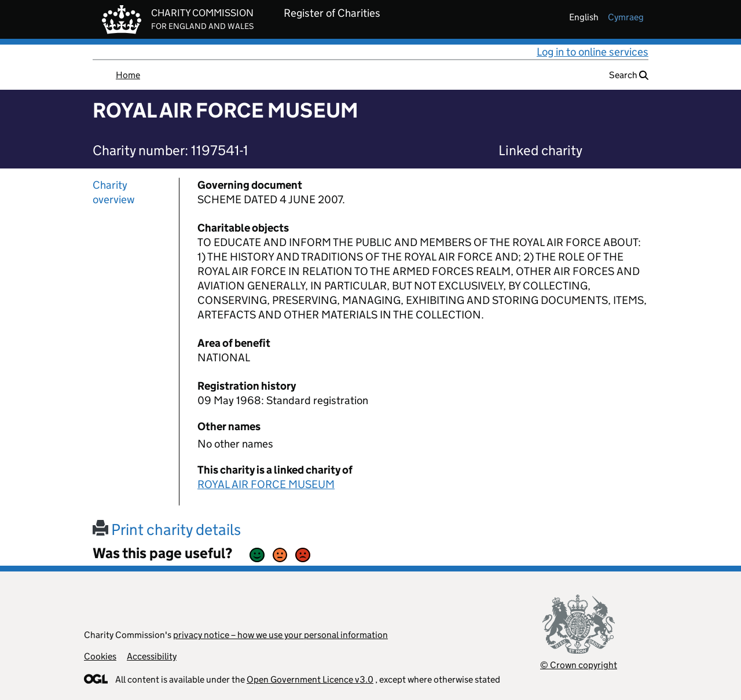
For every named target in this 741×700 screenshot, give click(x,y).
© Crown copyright (579, 665)
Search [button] (629, 75)
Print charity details (167, 529)
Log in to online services (593, 52)
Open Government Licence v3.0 (310, 679)
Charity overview (114, 192)
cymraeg (626, 17)
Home (128, 75)
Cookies (100, 656)
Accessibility (152, 656)
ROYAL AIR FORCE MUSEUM (266, 484)
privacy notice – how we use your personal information (280, 635)
